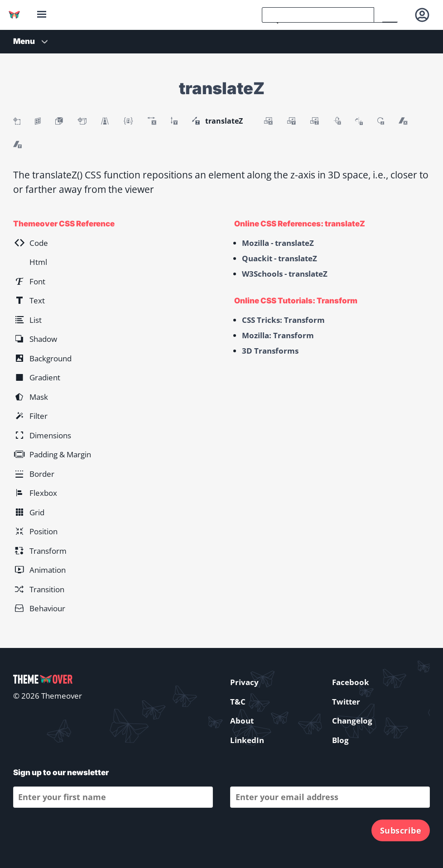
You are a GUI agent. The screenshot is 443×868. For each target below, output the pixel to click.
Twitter (346, 702)
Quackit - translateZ (279, 258)
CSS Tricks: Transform (283, 320)
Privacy (244, 682)
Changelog (352, 721)
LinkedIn (247, 740)
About (242, 721)
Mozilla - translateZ (278, 243)
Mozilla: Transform (278, 335)
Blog (340, 740)
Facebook (351, 682)
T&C (238, 702)
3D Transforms (270, 351)
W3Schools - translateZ (285, 274)
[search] (318, 15)
